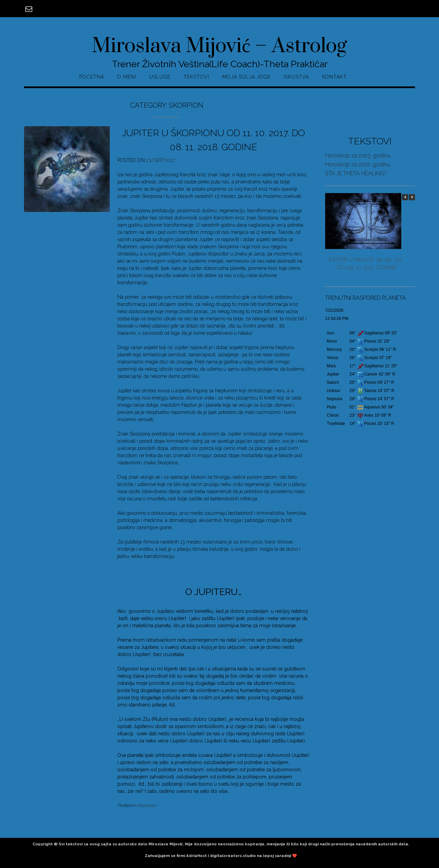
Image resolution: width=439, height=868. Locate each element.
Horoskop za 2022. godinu (358, 164)
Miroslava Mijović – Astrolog (219, 46)
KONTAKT (334, 77)
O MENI (127, 77)
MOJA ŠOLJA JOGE (246, 77)
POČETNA (92, 77)
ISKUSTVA (296, 77)
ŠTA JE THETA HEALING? (356, 173)
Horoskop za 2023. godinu (358, 156)
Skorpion (147, 805)
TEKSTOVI (196, 77)
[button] (412, 197)
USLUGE (160, 77)
